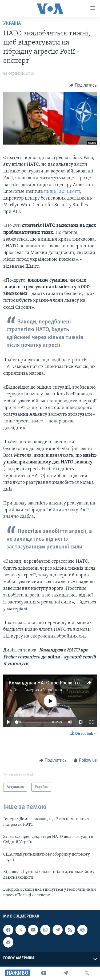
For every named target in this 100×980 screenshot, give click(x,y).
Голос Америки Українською (41, 690)
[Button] (83, 85)
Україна (12, 23)
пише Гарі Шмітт (62, 192)
